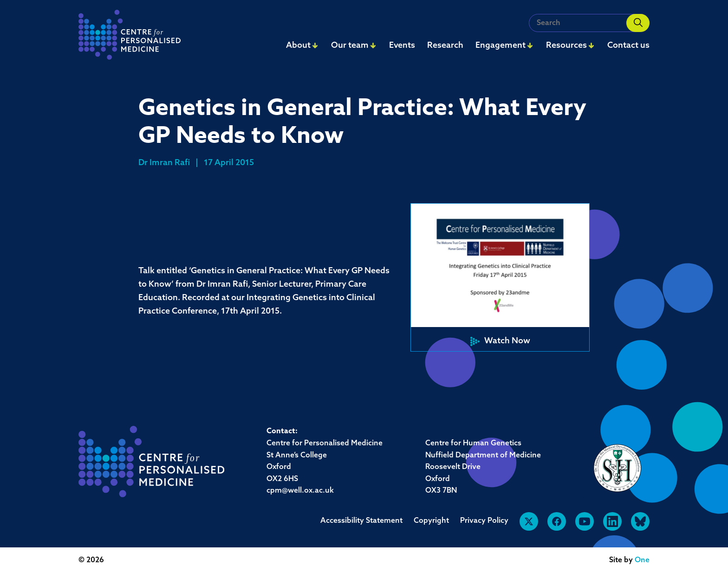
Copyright (431, 521)
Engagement (500, 46)
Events (402, 46)
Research (445, 46)
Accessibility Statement (361, 521)
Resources (566, 46)
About (298, 46)
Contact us (628, 46)
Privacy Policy (484, 521)
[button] (500, 277)
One (642, 560)
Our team (350, 46)
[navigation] (130, 37)
